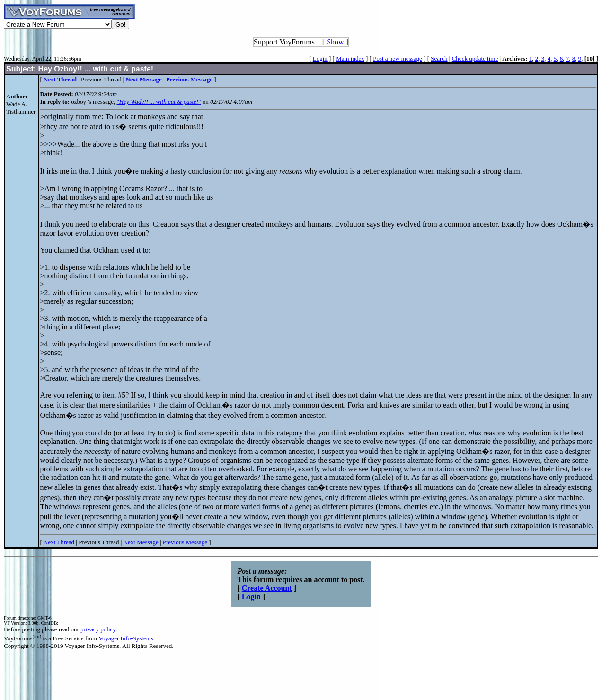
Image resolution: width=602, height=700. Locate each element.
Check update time (475, 58)
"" (159, 102)
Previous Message (185, 542)
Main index (350, 58)
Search (439, 58)
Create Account (267, 588)
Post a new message (398, 58)
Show (335, 42)
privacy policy (98, 629)
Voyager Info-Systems (126, 638)
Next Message (141, 542)
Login (320, 58)
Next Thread (59, 542)
